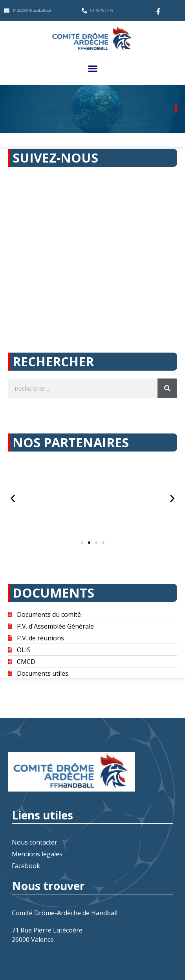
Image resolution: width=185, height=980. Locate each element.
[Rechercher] (167, 388)
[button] (92, 68)
